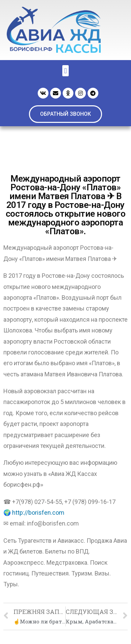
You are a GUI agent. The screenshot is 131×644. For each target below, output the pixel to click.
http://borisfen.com (38, 513)
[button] (65, 114)
